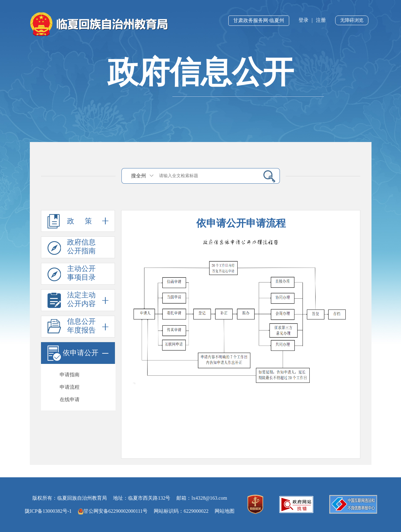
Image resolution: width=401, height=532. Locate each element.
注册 (321, 20)
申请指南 (70, 375)
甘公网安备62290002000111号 (113, 511)
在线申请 (70, 399)
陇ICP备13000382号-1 (48, 511)
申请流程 (70, 387)
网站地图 (225, 511)
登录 (303, 20)
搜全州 (139, 176)
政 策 (78, 221)
